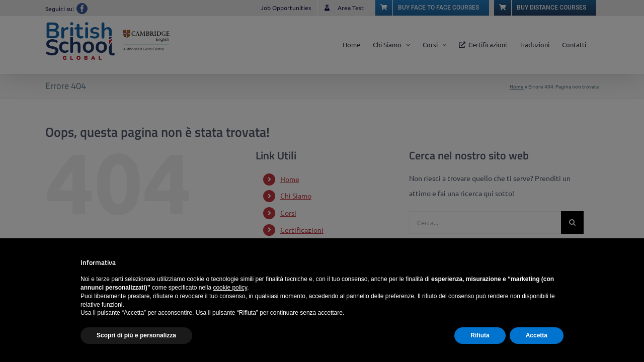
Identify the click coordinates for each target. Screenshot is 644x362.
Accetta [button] (537, 335)
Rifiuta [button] (480, 335)
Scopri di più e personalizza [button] (136, 335)
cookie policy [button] (230, 288)
